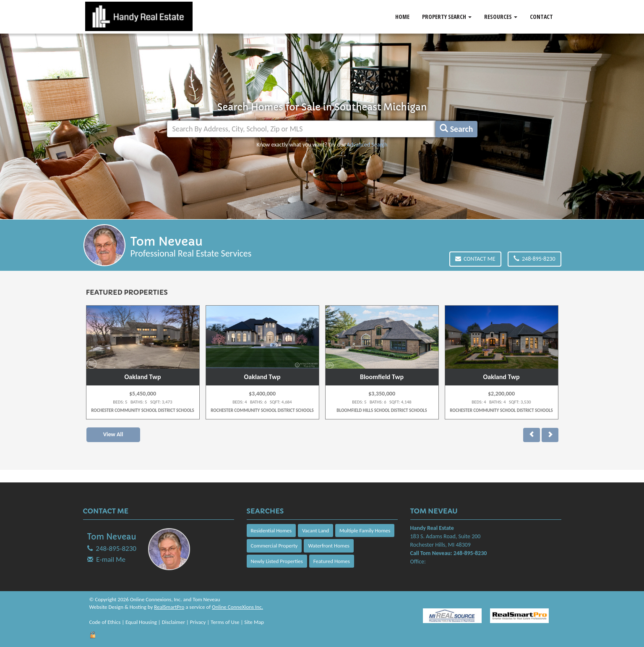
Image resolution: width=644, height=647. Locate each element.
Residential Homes (271, 530)
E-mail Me (111, 559)
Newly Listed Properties (277, 561)
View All (113, 434)
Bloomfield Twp (382, 377)
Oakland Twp (143, 377)
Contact (541, 17)
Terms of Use (225, 622)
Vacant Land (315, 530)
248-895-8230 (534, 259)
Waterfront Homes (329, 546)
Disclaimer (173, 622)
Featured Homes (332, 561)
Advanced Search (367, 145)
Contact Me (475, 259)
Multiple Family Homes (365, 530)
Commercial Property (274, 546)
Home (402, 17)
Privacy (198, 622)
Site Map (254, 622)
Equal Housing (141, 622)
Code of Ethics (105, 622)
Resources (501, 17)
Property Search (447, 17)
